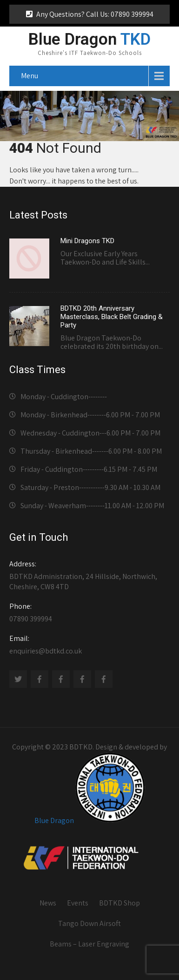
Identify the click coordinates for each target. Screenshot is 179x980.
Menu (30, 76)
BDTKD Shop (119, 903)
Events (78, 903)
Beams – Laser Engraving (89, 944)
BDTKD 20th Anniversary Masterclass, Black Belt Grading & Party (112, 317)
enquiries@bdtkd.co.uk (89, 645)
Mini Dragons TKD (87, 241)
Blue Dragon (54, 820)
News (48, 903)
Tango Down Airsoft (89, 923)
